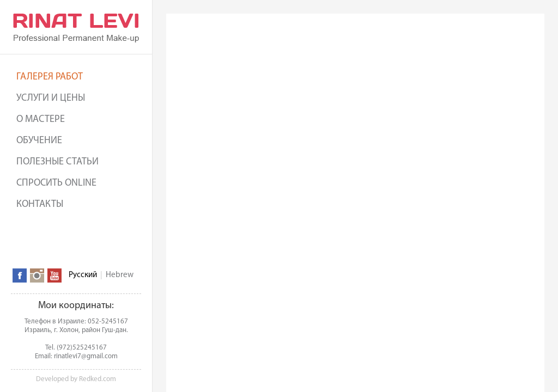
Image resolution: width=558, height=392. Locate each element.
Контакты (40, 204)
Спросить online (56, 183)
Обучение (39, 141)
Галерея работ (50, 77)
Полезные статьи (57, 162)
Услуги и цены (51, 98)
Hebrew (120, 275)
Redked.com (98, 379)
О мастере (41, 120)
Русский (83, 275)
